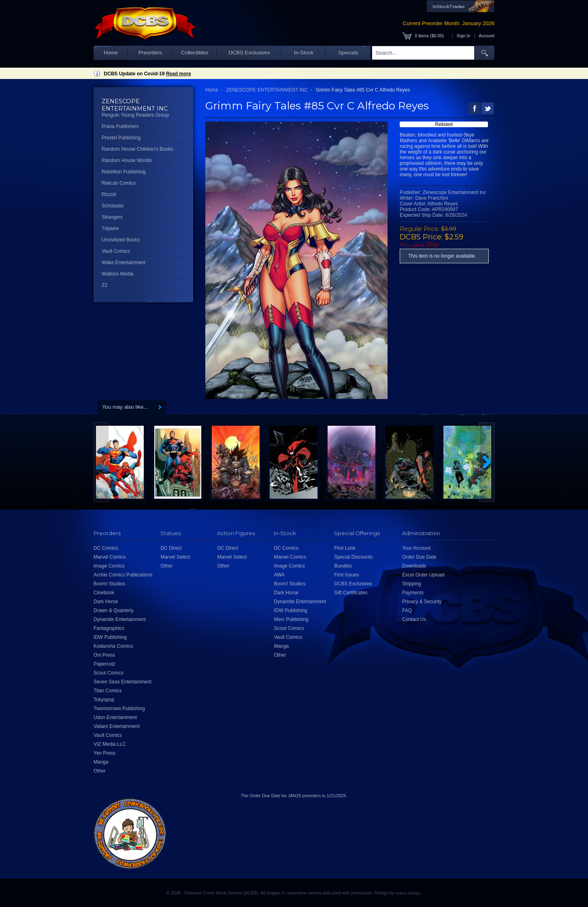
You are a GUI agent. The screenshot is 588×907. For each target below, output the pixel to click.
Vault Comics (116, 251)
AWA (279, 575)
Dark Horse (106, 602)
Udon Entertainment (115, 717)
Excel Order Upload (423, 575)
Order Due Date (419, 557)
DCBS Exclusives (249, 52)
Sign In (464, 36)
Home (111, 52)
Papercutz (104, 664)
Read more (179, 74)
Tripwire (110, 228)
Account (487, 36)
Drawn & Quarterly (114, 610)
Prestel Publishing (121, 138)
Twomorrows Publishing (119, 709)
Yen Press (104, 753)
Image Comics (109, 566)
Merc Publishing (291, 619)
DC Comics (106, 548)
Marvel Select (175, 557)
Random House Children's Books (137, 149)
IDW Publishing (110, 637)
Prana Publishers (120, 126)
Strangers (112, 217)
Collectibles (195, 52)
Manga (101, 762)
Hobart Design (408, 893)
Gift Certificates (351, 593)
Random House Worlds (127, 160)
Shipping (412, 584)
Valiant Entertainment (117, 726)
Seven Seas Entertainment (122, 682)
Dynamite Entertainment (120, 619)
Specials (348, 52)
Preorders (150, 52)
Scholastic (113, 206)
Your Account (416, 548)
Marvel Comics (110, 557)
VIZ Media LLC (110, 744)
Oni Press (104, 655)
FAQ (407, 610)
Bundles (343, 566)
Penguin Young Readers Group (135, 115)
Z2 (104, 285)
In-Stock (304, 52)
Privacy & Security (422, 602)
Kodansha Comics (113, 646)
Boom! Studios (109, 584)
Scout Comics (109, 673)
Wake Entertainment (124, 262)
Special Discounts (353, 557)
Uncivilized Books (121, 240)
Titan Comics (108, 691)
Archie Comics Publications (123, 575)
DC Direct (171, 548)
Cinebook (104, 593)
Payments (413, 593)
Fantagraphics (109, 628)
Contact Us (414, 619)
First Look (345, 548)
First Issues (346, 575)
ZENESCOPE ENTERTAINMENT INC (267, 90)
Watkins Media (117, 274)
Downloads (414, 566)
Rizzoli (109, 194)
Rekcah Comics (119, 183)
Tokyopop (104, 700)
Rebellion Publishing (124, 172)
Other (100, 771)
